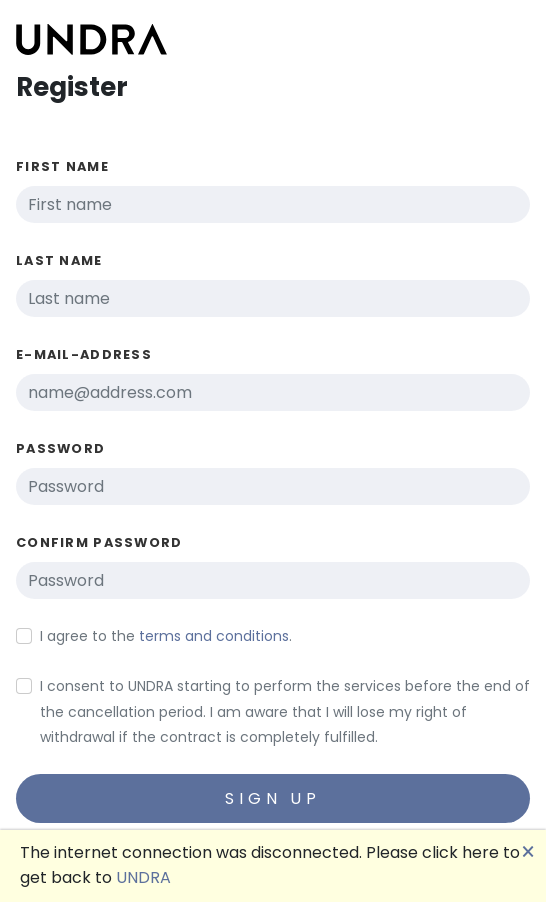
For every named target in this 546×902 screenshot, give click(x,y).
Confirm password (99, 542)
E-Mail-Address (84, 354)
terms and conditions (214, 636)
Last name (59, 260)
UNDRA (143, 877)
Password (60, 448)
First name (62, 166)
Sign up (273, 798)
